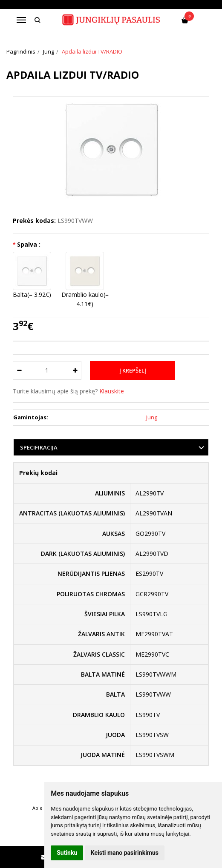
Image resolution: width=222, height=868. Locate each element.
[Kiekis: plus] (75, 370)
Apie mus (43, 808)
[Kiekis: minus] (19, 370)
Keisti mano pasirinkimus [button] (125, 853)
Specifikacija (39, 447)
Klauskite (112, 391)
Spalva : (29, 244)
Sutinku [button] (67, 853)
